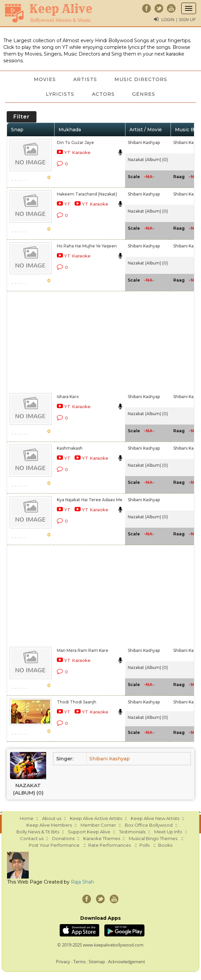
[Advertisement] (81, 341)
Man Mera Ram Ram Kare (83, 650)
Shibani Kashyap (144, 142)
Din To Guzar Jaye (75, 142)
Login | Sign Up (178, 19)
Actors (103, 94)
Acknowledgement (127, 962)
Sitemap (97, 962)
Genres (145, 94)
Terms (79, 962)
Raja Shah (82, 882)
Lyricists (59, 94)
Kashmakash (70, 448)
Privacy (63, 962)
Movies (43, 79)
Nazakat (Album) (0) (148, 160)
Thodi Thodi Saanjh (77, 702)
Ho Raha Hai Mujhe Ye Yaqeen (87, 246)
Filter (22, 117)
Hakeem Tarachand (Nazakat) (87, 194)
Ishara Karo (68, 397)
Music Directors (142, 79)
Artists (85, 79)
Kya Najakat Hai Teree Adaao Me (90, 500)
